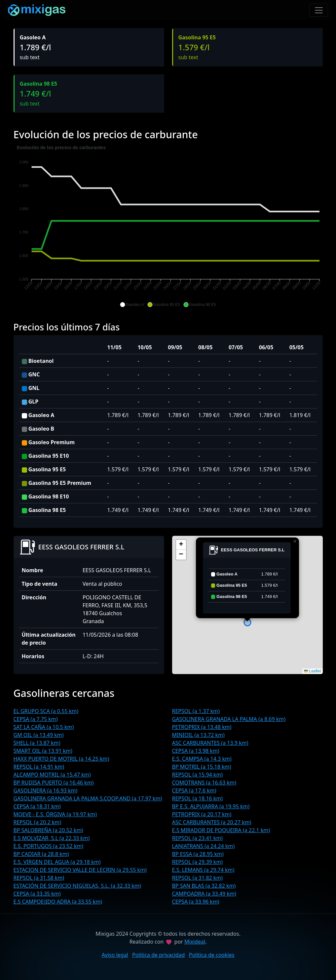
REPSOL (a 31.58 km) (39, 878)
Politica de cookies (212, 955)
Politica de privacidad (159, 955)
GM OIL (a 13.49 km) (39, 735)
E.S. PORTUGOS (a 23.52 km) (49, 846)
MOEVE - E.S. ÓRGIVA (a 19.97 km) (55, 814)
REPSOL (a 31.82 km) (198, 878)
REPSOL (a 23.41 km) (198, 838)
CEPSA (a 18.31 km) (37, 806)
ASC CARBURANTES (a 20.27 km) (212, 822)
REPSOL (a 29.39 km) (198, 862)
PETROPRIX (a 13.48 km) (202, 727)
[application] (168, 226)
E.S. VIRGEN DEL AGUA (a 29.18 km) (57, 862)
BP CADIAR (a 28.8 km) (41, 854)
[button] (132, 305)
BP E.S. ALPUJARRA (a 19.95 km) (211, 806)
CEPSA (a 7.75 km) (36, 719)
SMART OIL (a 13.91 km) (43, 751)
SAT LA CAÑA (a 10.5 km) (44, 727)
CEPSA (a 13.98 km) (196, 751)
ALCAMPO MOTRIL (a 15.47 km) (52, 775)
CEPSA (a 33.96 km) (196, 902)
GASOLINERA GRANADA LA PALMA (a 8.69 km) (229, 719)
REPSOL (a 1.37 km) (196, 711)
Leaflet (312, 671)
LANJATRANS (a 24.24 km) (204, 846)
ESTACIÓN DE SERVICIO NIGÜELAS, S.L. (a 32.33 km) (77, 886)
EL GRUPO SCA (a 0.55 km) (46, 711)
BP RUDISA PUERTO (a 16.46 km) (54, 783)
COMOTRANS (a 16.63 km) (204, 783)
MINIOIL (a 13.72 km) (198, 735)
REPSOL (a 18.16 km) (198, 798)
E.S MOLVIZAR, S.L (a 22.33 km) (52, 838)
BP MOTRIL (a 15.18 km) (202, 767)
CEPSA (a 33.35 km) (37, 894)
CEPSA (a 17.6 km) (194, 790)
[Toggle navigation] (319, 10)
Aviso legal (115, 955)
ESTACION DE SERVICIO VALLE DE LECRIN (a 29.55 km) (80, 870)
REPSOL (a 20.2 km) (37, 822)
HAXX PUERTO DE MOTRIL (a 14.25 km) (61, 759)
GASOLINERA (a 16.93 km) (46, 790)
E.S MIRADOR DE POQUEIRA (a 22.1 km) (221, 830)
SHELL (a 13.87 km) (37, 743)
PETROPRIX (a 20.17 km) (202, 814)
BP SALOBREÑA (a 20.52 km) (48, 830)
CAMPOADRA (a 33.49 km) (204, 894)
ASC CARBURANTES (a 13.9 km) (210, 743)
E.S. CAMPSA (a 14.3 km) (202, 759)
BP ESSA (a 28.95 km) (198, 854)
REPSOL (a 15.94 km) (198, 775)
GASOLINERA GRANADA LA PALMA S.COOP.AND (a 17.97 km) (88, 798)
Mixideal (195, 942)
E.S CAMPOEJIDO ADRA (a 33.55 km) (58, 902)
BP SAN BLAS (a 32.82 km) (204, 886)
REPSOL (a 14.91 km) (39, 767)
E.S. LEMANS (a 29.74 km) (203, 870)
